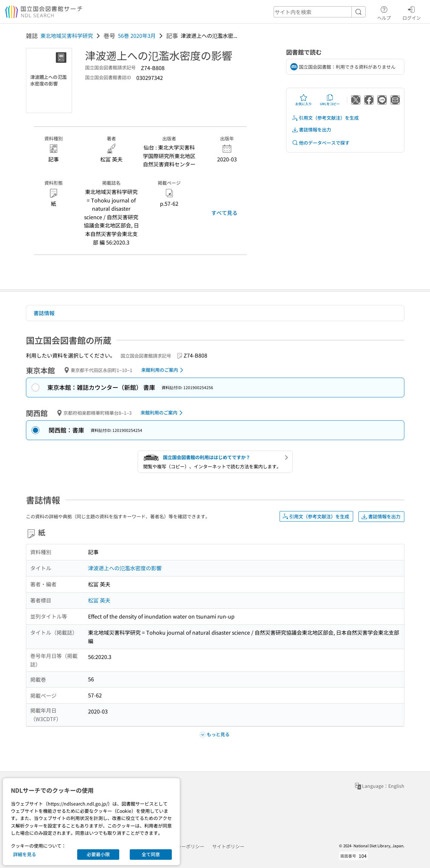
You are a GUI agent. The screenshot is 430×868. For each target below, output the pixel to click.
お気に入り (304, 100)
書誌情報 (44, 313)
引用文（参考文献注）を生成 (325, 118)
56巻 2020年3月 (137, 35)
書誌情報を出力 (311, 130)
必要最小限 (98, 854)
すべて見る (224, 213)
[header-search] (320, 12)
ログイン (412, 12)
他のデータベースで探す (321, 143)
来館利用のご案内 (163, 370)
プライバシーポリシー (181, 846)
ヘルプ (384, 12)
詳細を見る (25, 854)
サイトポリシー (228, 846)
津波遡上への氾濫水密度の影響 (125, 568)
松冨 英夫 (99, 600)
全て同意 (151, 854)
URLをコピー (330, 100)
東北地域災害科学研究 (67, 35)
